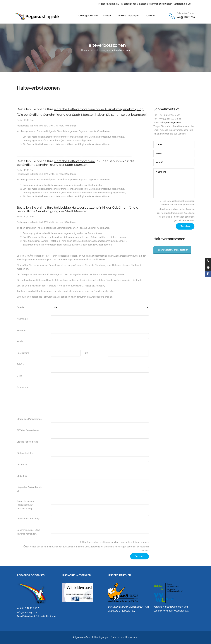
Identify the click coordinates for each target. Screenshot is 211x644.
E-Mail (20, 376)
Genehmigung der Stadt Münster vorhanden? (28, 532)
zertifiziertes (130, 4)
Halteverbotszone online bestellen (172, 250)
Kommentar (23, 387)
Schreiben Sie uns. (183, 4)
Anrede (20, 307)
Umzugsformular (88, 16)
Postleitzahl (23, 353)
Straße (20, 342)
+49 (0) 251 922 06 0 (186, 17)
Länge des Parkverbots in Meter (29, 489)
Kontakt (108, 16)
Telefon (21, 364)
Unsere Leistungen (129, 16)
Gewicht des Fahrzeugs (28, 519)
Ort (87, 353)
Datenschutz (118, 637)
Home (84, 50)
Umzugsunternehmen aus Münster (154, 4)
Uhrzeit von (22, 465)
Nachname (22, 319)
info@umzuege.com (171, 123)
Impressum (132, 637)
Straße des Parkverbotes (29, 419)
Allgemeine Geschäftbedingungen (91, 637)
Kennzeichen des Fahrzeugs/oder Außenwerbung (25, 505)
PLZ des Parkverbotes (28, 430)
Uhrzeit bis (22, 476)
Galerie (150, 16)
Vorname (21, 330)
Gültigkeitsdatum (25, 453)
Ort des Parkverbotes (27, 442)
